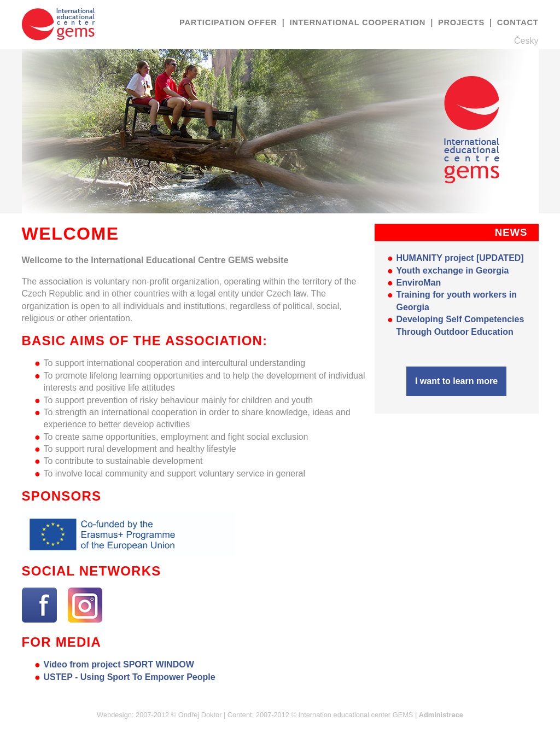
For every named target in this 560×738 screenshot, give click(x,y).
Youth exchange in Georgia (453, 271)
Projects (463, 22)
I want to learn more (456, 381)
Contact (518, 22)
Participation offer (229, 22)
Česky (526, 41)
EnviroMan (419, 283)
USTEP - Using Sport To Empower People (130, 677)
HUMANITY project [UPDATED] (460, 258)
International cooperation (359, 22)
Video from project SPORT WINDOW (119, 664)
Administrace (441, 715)
